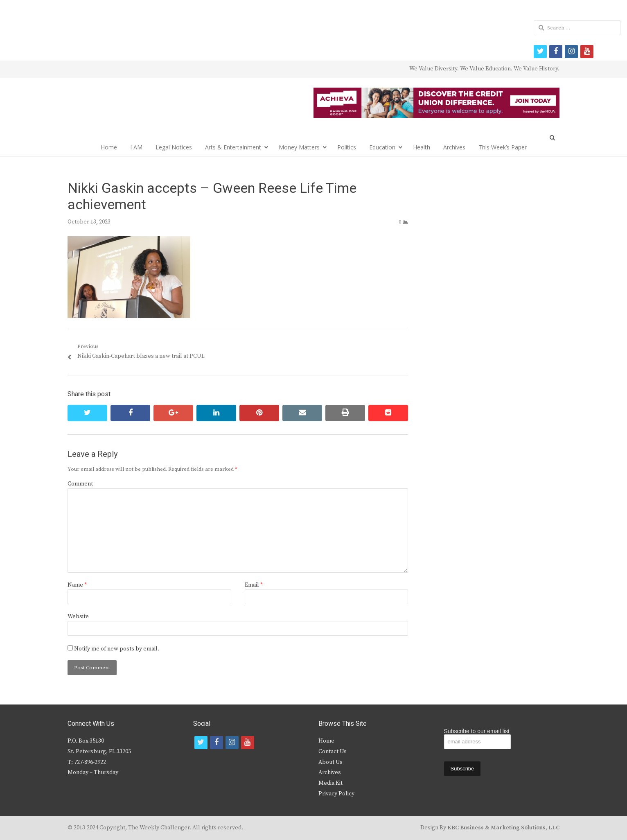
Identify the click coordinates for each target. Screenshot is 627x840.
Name (77, 585)
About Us (330, 762)
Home (109, 147)
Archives (454, 147)
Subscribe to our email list (477, 731)
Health (422, 147)
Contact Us (333, 752)
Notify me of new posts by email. (117, 649)
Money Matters (299, 147)
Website (78, 616)
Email (254, 585)
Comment (80, 484)
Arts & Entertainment (233, 147)
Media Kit (330, 783)
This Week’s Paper (503, 147)
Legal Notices (174, 147)
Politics (347, 147)
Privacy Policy (336, 794)
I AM (136, 147)
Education (382, 147)
